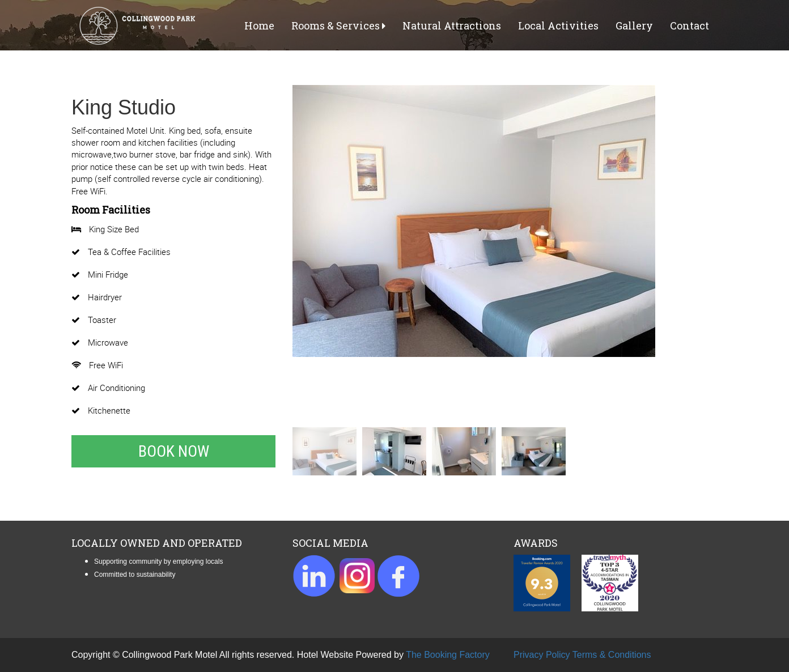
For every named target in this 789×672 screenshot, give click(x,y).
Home (259, 25)
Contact (690, 25)
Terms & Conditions (612, 655)
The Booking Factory (448, 655)
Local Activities (558, 25)
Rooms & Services (338, 25)
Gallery (634, 25)
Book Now (174, 451)
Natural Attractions (452, 25)
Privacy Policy (542, 655)
